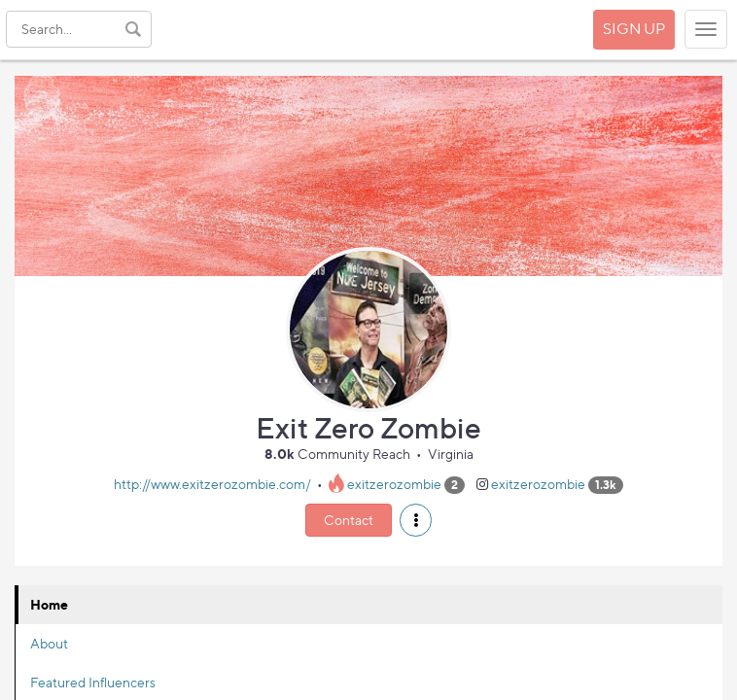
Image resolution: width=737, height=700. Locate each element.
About (49, 643)
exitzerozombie (394, 484)
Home (49, 604)
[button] (416, 520)
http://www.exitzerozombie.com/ (212, 484)
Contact (349, 520)
